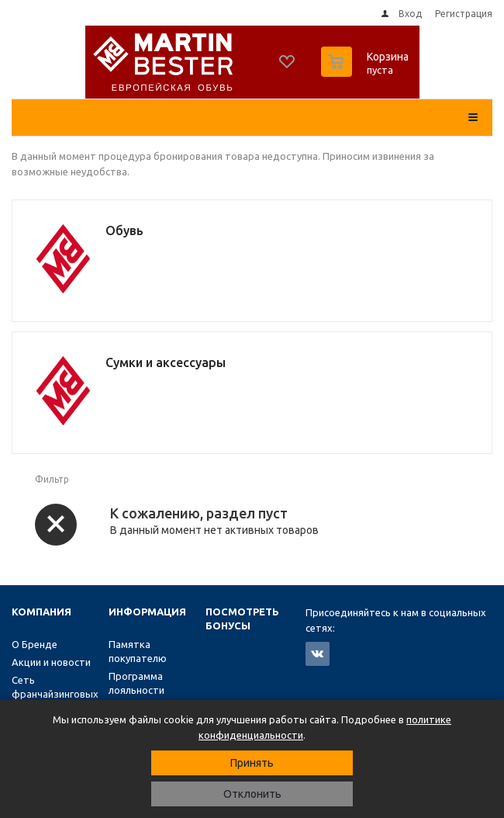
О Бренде (35, 644)
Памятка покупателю (138, 651)
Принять (252, 763)
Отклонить (252, 794)
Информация (147, 612)
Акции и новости (51, 662)
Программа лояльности (136, 683)
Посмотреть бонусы (242, 619)
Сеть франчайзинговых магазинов (55, 694)
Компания (41, 612)
